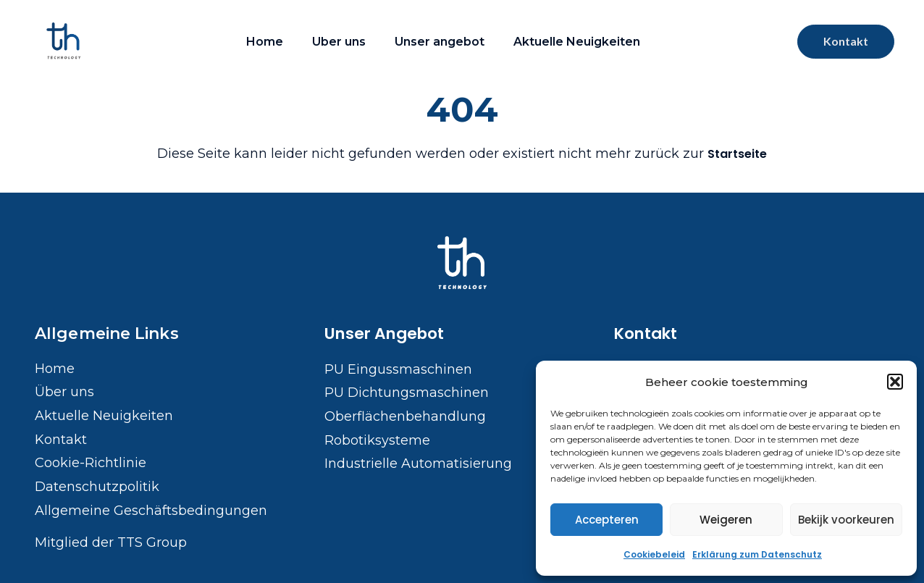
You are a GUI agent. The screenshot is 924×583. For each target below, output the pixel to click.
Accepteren (607, 520)
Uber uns (339, 42)
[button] (895, 382)
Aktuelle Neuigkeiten (577, 42)
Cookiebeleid (654, 554)
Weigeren (726, 520)
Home (265, 42)
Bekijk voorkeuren (846, 520)
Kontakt (646, 334)
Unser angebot (440, 42)
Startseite (737, 154)
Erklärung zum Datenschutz (757, 554)
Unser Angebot (384, 334)
